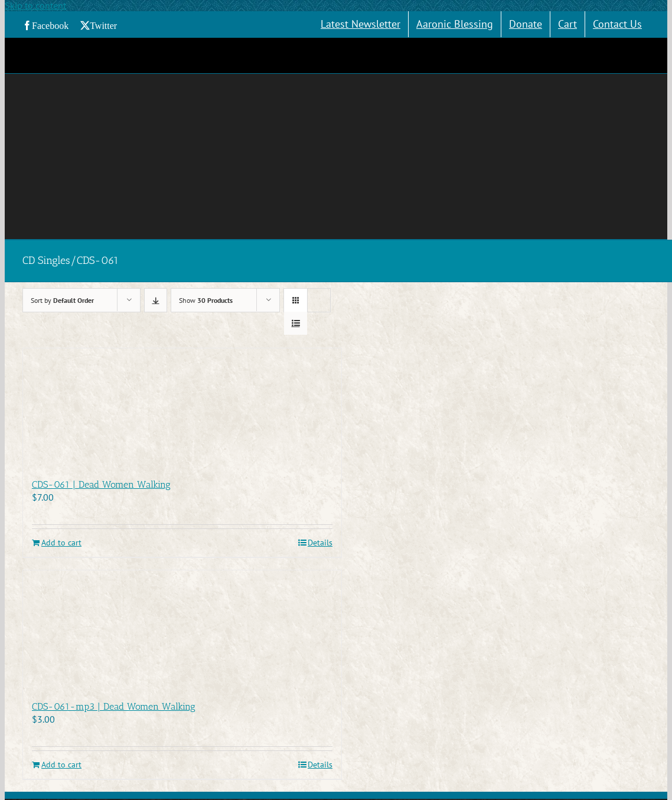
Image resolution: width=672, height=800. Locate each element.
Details (320, 543)
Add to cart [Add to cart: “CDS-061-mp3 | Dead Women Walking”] (61, 765)
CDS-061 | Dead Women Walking (101, 484)
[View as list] (296, 323)
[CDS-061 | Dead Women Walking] (182, 407)
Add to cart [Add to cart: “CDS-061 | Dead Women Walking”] (61, 543)
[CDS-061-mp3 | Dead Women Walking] (182, 629)
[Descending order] (156, 300)
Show (206, 300)
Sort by (62, 300)
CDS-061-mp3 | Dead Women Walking (114, 706)
